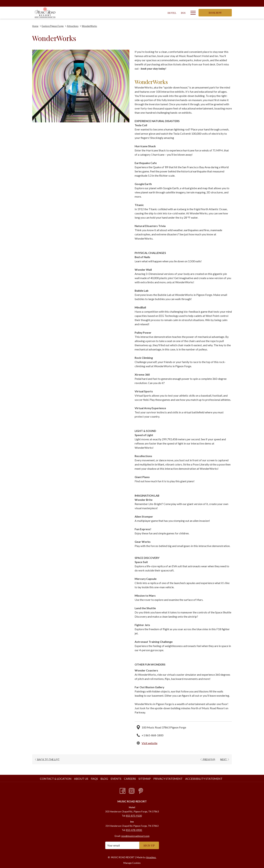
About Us (81, 779)
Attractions (73, 26)
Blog (104, 779)
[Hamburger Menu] (192, 13)
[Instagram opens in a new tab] (132, 790)
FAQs (94, 779)
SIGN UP (149, 845)
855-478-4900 (134, 830)
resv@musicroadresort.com (135, 836)
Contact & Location (56, 779)
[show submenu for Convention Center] (137, 13)
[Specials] (147, 13)
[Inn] (98, 13)
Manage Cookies (132, 863)
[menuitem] (56, 779)
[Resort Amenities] (170, 13)
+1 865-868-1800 (152, 735)
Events (116, 779)
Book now (215, 13)
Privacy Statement (168, 779)
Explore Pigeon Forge (53, 26)
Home (35, 26)
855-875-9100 (134, 816)
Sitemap (145, 779)
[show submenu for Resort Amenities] (186, 13)
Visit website (150, 743)
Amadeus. (151, 857)
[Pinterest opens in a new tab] (141, 790)
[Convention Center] (119, 13)
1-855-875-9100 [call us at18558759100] (218, 3)
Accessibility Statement (204, 779)
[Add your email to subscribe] (122, 845)
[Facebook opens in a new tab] (123, 790)
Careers (130, 779)
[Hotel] (86, 13)
